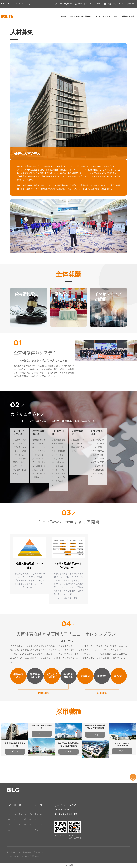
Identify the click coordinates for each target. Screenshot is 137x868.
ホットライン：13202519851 (90, 4)
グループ (71, 17)
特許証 (15, 819)
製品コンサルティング (31, 819)
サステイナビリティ (102, 17)
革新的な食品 (20, 825)
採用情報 (36, 825)
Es (16, 4)
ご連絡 (42, 814)
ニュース (115, 17)
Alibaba (59, 4)
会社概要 (10, 814)
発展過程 (10, 819)
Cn (3, 4)
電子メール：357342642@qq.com (121, 4)
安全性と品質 (26, 814)
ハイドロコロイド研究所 (15, 814)
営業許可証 (34, 856)
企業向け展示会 (31, 825)
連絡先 (132, 17)
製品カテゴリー (20, 814)
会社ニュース (31, 814)
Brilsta (70, 4)
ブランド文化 (10, 825)
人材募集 (124, 17)
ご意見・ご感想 (42, 825)
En (9, 4)
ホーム (64, 17)
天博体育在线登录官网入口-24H (10, 830)
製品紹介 (89, 17)
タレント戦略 (36, 814)
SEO (43, 852)
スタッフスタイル (36, 830)
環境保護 (26, 819)
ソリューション (20, 819)
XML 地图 (68, 865)
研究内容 (80, 17)
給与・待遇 (36, 819)
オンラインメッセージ (42, 819)
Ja (22, 4)
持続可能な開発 (26, 825)
